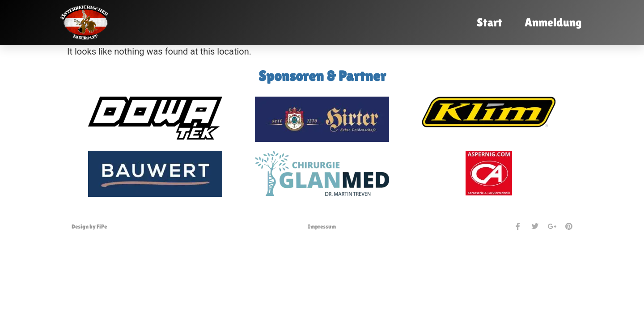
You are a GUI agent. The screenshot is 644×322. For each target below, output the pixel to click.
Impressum (322, 227)
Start (489, 22)
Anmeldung (553, 22)
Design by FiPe (89, 227)
